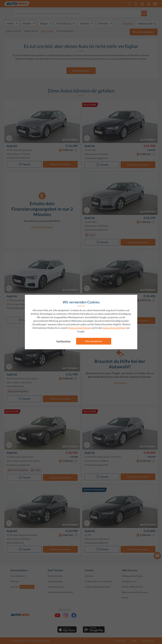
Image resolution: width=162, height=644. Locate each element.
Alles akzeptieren (94, 341)
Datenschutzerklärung (80, 328)
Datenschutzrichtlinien (114, 328)
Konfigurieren (64, 341)
